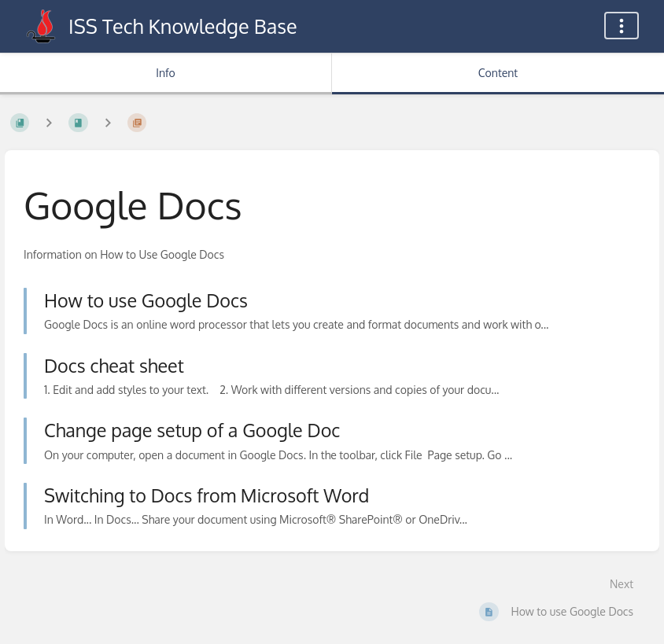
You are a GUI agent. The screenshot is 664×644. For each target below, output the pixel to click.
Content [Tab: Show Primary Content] (498, 73)
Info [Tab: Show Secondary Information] (166, 73)
